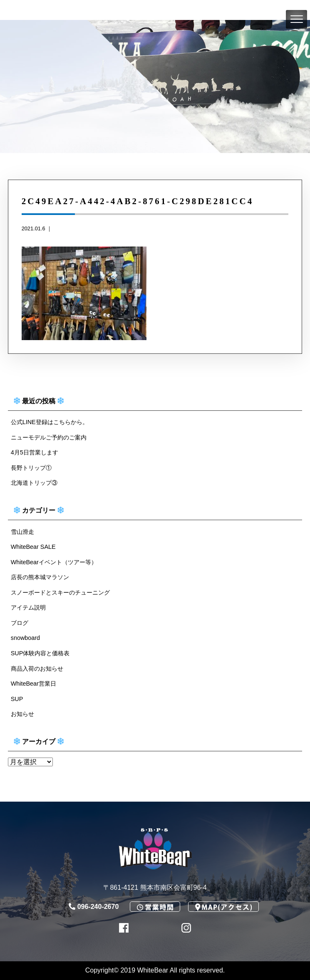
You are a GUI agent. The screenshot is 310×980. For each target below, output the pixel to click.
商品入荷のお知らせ (37, 669)
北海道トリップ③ (34, 483)
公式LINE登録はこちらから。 (50, 422)
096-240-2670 (94, 907)
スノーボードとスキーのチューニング (60, 592)
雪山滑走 (22, 532)
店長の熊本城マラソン (40, 577)
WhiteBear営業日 (33, 684)
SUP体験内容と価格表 (40, 653)
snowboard (25, 638)
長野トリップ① (31, 468)
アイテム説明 (28, 607)
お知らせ (22, 714)
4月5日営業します (35, 452)
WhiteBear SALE (33, 547)
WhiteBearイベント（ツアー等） (54, 562)
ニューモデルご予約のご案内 (49, 437)
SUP (17, 699)
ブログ (20, 623)
